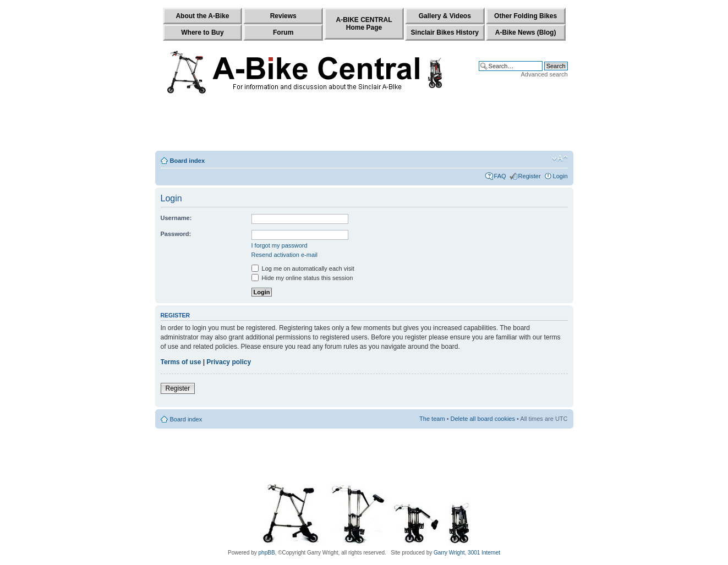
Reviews (283, 16)
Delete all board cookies (483, 419)
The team (432, 419)
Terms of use (181, 362)
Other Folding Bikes (526, 16)
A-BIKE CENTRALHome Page (364, 24)
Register (530, 176)
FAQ (500, 176)
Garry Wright (449, 553)
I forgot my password (280, 245)
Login (560, 176)
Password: (176, 234)
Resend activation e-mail (284, 255)
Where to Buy (202, 32)
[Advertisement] (364, 125)
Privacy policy (229, 362)
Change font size (560, 158)
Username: (176, 218)
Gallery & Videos (445, 16)
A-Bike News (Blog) (526, 32)
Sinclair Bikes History (445, 32)
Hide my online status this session (302, 278)
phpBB (267, 553)
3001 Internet (484, 553)
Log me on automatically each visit (303, 268)
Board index (188, 161)
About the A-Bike (202, 16)
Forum (283, 32)
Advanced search (544, 74)
